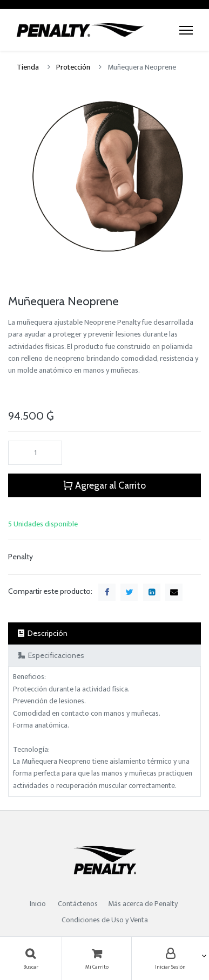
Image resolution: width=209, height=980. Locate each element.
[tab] (104, 633)
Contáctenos (78, 904)
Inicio (38, 904)
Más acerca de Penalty (144, 904)
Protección (73, 67)
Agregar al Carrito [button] (104, 485)
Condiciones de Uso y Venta (105, 920)
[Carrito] (97, 958)
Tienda (28, 67)
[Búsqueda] (31, 958)
